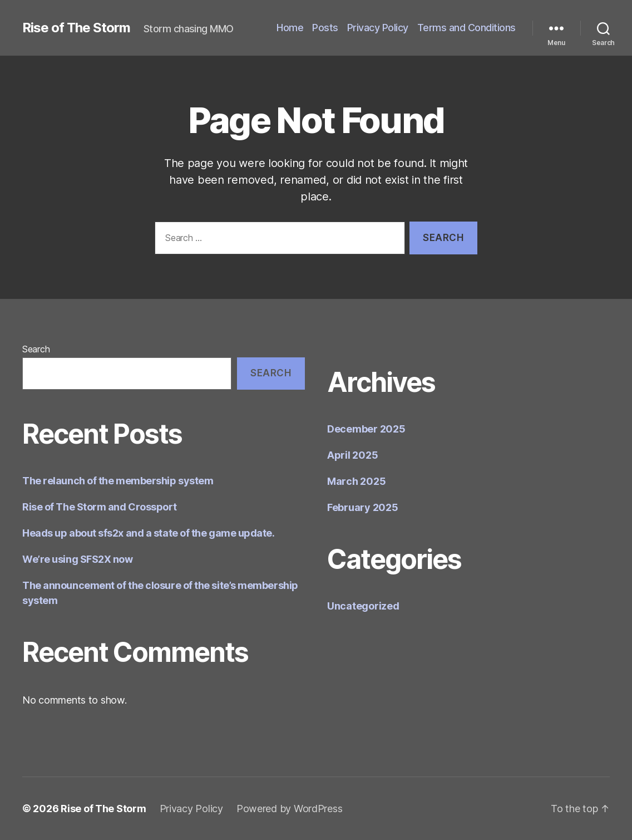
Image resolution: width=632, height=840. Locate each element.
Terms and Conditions (466, 28)
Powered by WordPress (290, 809)
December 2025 (366, 429)
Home (290, 28)
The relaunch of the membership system (118, 481)
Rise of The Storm (76, 28)
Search (36, 349)
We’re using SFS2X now (78, 559)
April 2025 (352, 455)
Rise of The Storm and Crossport (99, 507)
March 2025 (356, 481)
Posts (325, 28)
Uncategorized (363, 606)
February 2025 (363, 507)
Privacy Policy (378, 28)
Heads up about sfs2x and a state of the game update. (149, 533)
